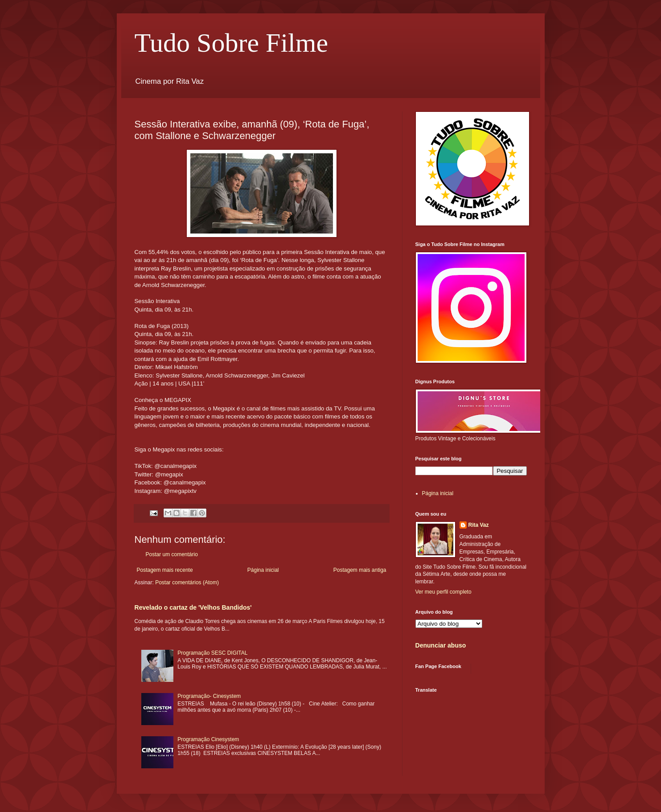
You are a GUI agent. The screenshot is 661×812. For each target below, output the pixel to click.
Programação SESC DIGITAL (212, 653)
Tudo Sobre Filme (232, 43)
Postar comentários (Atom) (187, 582)
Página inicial (263, 570)
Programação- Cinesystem (209, 696)
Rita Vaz (479, 525)
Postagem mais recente (165, 570)
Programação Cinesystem (208, 739)
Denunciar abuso (441, 645)
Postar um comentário (172, 554)
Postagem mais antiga (360, 570)
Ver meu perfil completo (443, 592)
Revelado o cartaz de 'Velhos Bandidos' (193, 607)
